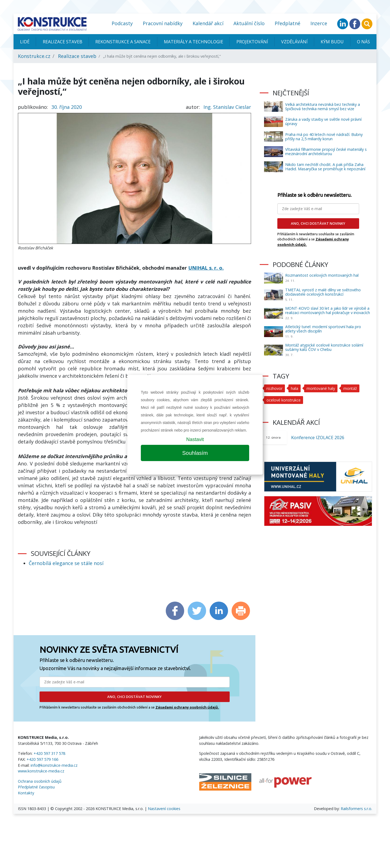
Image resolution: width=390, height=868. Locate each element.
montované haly (321, 388)
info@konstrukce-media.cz (54, 765)
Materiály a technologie (194, 42)
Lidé (25, 42)
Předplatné (287, 23)
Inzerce (319, 23)
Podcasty (122, 23)
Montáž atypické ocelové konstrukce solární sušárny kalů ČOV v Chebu (324, 347)
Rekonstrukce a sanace (123, 42)
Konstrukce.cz (34, 56)
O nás (363, 42)
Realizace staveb (63, 42)
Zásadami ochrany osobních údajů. (187, 707)
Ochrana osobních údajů (40, 781)
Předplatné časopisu (36, 787)
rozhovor (274, 388)
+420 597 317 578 (49, 753)
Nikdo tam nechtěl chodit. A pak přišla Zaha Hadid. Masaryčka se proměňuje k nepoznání (325, 167)
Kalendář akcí (208, 23)
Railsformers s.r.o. (356, 809)
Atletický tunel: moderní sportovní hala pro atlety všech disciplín (323, 329)
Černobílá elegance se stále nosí (66, 563)
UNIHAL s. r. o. (206, 268)
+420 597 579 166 (42, 759)
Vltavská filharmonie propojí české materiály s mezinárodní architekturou (326, 151)
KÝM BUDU (332, 42)
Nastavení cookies (164, 809)
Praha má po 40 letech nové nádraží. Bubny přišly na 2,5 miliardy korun (324, 137)
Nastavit (195, 439)
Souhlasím (195, 453)
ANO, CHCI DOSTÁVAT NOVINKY (134, 697)
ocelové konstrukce (284, 400)
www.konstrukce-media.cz (41, 771)
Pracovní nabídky (163, 23)
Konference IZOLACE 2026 (318, 438)
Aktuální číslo (249, 23)
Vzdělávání (294, 42)
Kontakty (26, 793)
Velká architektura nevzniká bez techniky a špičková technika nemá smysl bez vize (323, 107)
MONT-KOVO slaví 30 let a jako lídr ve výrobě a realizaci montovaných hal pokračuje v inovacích (328, 310)
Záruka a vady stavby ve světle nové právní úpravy (323, 121)
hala (295, 388)
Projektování (252, 42)
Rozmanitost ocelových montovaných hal (322, 275)
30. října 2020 (67, 107)
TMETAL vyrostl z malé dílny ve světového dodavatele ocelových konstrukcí (323, 292)
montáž (351, 388)
